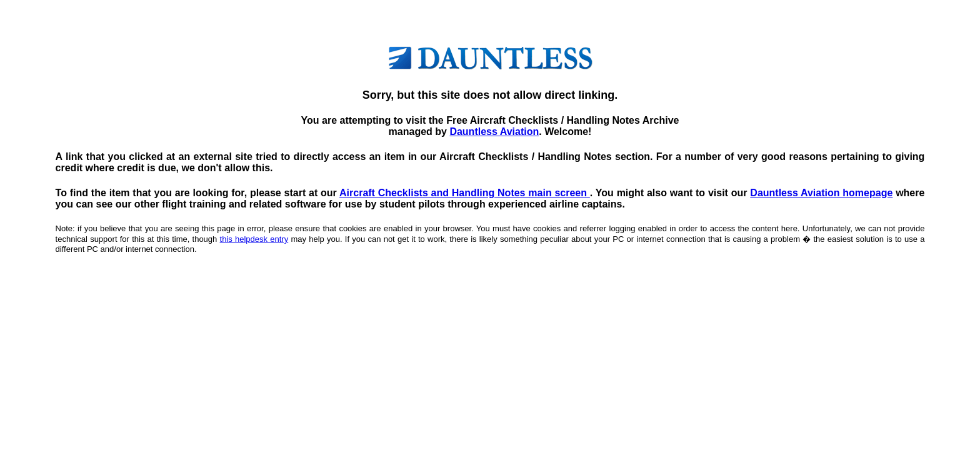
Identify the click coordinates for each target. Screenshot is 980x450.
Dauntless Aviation (494, 132)
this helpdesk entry (254, 239)
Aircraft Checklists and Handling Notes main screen (465, 193)
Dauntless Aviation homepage (821, 193)
